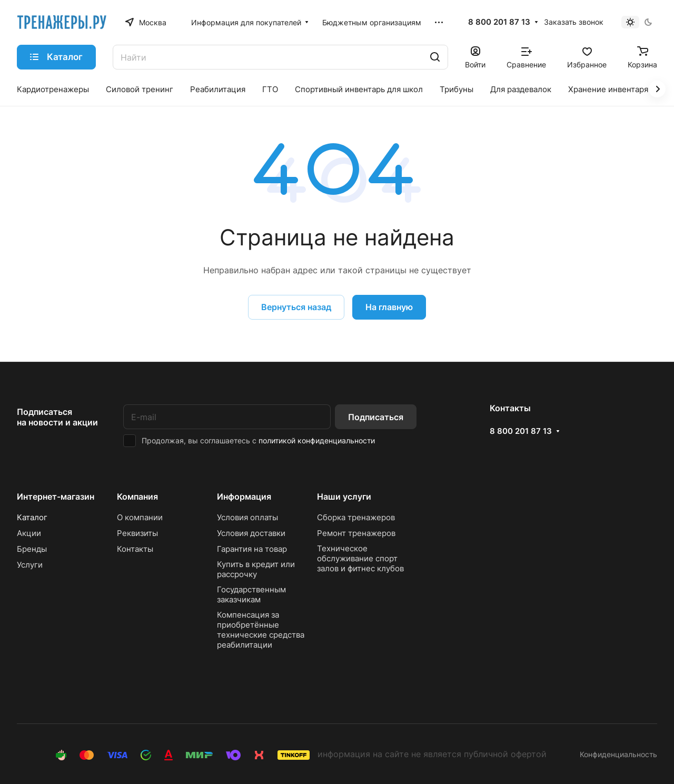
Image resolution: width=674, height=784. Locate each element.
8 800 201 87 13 (499, 22)
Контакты (135, 549)
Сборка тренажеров (356, 517)
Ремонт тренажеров (356, 533)
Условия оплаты (247, 517)
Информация (244, 497)
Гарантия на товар (252, 549)
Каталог (32, 517)
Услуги (30, 565)
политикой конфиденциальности (317, 440)
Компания (137, 497)
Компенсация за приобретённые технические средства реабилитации (261, 630)
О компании (140, 517)
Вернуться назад (296, 307)
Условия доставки (251, 533)
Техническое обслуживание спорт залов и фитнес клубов (360, 558)
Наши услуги (344, 497)
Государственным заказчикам (251, 594)
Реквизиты (137, 533)
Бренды (32, 549)
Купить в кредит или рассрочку (256, 569)
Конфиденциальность (618, 754)
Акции (29, 533)
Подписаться (376, 417)
